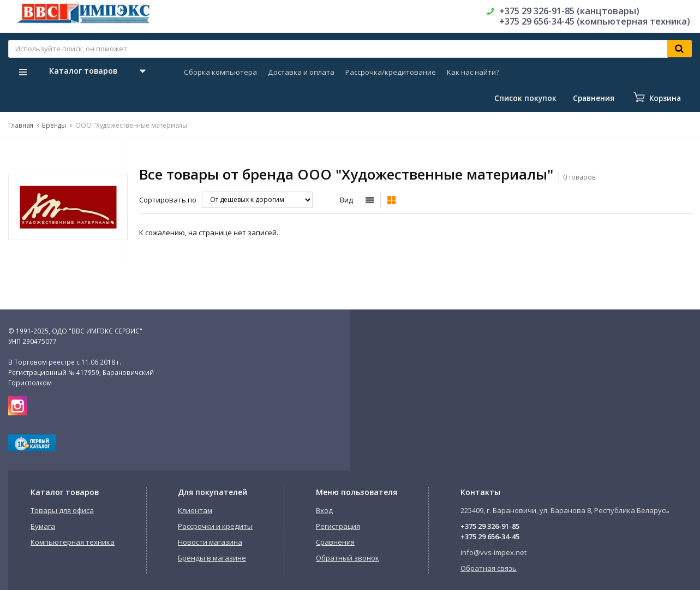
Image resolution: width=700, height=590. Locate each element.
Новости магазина (210, 542)
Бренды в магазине (212, 558)
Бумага (43, 526)
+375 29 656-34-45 (490, 537)
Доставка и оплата (301, 72)
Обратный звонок (348, 558)
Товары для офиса (62, 510)
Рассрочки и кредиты (215, 526)
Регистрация (338, 526)
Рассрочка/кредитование (391, 72)
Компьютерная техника (73, 542)
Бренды (54, 125)
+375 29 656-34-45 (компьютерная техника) (595, 21)
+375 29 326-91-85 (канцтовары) (569, 11)
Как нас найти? (473, 72)
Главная (21, 125)
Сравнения (335, 542)
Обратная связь (489, 568)
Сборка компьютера (220, 72)
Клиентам (195, 510)
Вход (324, 510)
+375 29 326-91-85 (490, 526)
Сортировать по (168, 200)
